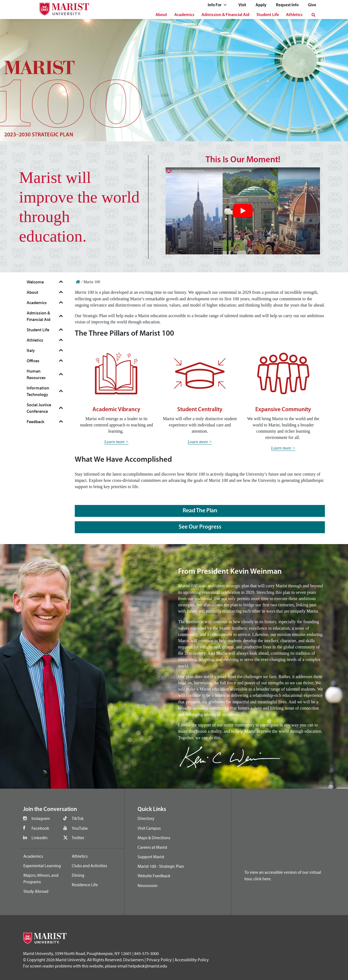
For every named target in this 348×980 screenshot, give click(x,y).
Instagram (41, 818)
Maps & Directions (154, 838)
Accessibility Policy (192, 960)
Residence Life (85, 885)
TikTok (78, 818)
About (161, 15)
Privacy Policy (159, 960)
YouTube (80, 828)
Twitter (78, 838)
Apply (261, 5)
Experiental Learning (42, 866)
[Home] (78, 282)
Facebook (40, 828)
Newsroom (147, 885)
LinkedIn (40, 838)
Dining (78, 875)
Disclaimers (133, 960)
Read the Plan (200, 511)
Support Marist (151, 857)
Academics (184, 15)
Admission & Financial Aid (225, 15)
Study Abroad (36, 891)
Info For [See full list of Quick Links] (217, 5)
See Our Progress (200, 527)
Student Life (268, 15)
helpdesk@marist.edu (148, 966)
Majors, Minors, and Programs (41, 878)
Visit (242, 5)
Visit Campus (149, 828)
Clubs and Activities (89, 866)
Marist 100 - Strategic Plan (161, 866)
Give (312, 5)
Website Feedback (154, 876)
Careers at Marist (152, 847)
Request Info (287, 5)
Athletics (294, 15)
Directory (146, 818)
